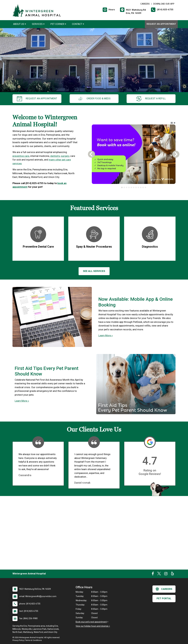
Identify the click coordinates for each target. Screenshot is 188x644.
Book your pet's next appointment (91, 622)
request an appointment (37, 99)
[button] (172, 123)
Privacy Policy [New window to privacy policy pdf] (18, 640)
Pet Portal (164, 598)
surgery (65, 156)
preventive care (21, 156)
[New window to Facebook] (153, 574)
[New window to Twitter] (159, 574)
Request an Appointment (161, 24)
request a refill (151, 99)
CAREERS (145, 4)
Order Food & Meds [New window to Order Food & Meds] (94, 99)
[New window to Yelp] (172, 574)
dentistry (55, 156)
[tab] (122, 187)
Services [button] (38, 24)
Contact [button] (78, 24)
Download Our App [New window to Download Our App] (164, 4)
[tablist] (134, 187)
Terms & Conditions (33, 640)
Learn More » (106, 335)
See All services (94, 271)
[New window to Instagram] (166, 574)
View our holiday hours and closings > (93, 626)
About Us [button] (20, 24)
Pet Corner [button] (58, 24)
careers (164, 589)
